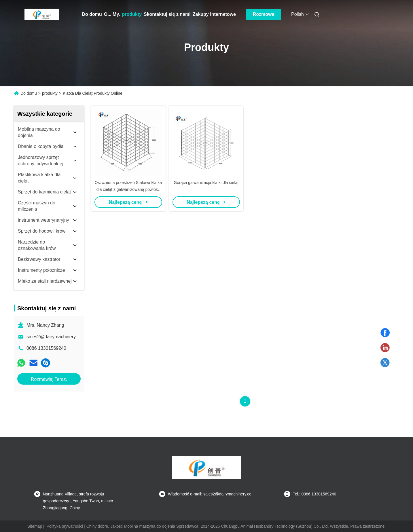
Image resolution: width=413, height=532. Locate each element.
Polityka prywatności (65, 526)
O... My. (112, 14)
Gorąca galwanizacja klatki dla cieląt (206, 183)
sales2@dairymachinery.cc (54, 337)
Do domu (92, 14)
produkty (132, 14)
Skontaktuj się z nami (167, 14)
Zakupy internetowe (214, 14)
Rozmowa (264, 14)
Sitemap (35, 526)
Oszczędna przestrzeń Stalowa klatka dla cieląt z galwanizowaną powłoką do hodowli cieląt (128, 189)
